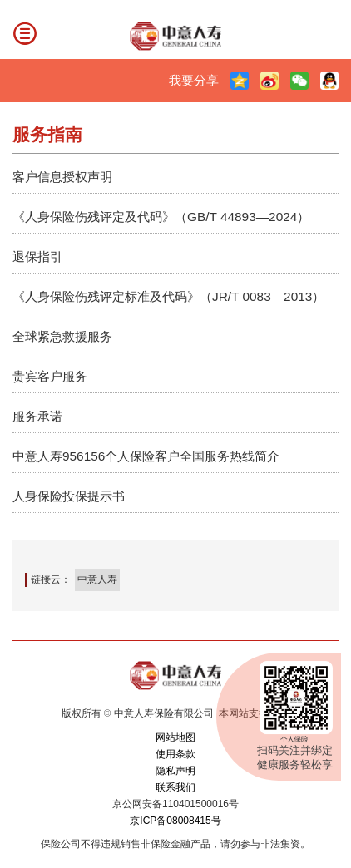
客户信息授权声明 (62, 177)
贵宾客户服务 (50, 376)
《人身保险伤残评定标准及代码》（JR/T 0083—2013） (168, 296)
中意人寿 (97, 579)
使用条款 (175, 754)
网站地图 (175, 737)
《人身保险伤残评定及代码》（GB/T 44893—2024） (161, 217)
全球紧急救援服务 (62, 336)
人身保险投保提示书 (69, 496)
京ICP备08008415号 (175, 821)
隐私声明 (175, 771)
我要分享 (194, 80)
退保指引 (37, 256)
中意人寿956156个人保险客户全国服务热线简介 (146, 456)
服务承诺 (37, 416)
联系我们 (175, 787)
